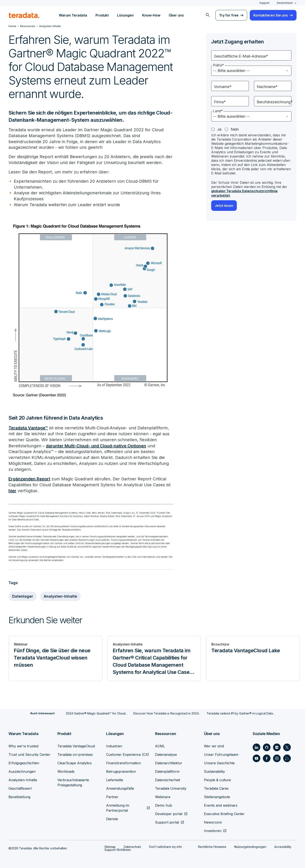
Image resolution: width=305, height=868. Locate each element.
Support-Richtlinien (118, 849)
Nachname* (267, 87)
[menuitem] (208, 15)
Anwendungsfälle (120, 788)
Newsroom (213, 822)
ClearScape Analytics (75, 762)
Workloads (66, 771)
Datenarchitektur (169, 762)
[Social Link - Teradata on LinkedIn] (256, 747)
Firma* (220, 102)
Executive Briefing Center (224, 813)
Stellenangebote (217, 796)
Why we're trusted (23, 745)
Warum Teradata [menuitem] (73, 15)
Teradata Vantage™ (28, 428)
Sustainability (214, 771)
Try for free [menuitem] (229, 15)
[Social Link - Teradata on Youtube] (256, 758)
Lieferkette (115, 779)
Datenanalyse (166, 754)
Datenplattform (167, 771)
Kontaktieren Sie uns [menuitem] (271, 15)
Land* (218, 111)
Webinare (163, 796)
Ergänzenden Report (29, 479)
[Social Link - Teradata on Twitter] (287, 747)
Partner (112, 796)
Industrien (114, 745)
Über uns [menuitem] (176, 15)
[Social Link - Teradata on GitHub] (267, 747)
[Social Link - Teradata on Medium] (277, 747)
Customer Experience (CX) (128, 754)
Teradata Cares (216, 788)
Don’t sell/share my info (166, 846)
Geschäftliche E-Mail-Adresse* (241, 56)
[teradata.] (24, 15)
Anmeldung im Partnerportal (118, 807)
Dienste (112, 818)
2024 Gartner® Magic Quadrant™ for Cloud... (97, 713)
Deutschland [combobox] (285, 3)
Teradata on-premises (75, 754)
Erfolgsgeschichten (24, 762)
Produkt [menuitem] (102, 15)
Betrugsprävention (121, 771)
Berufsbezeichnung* (275, 102)
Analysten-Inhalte (60, 596)
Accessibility (283, 846)
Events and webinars (221, 805)
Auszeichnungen (22, 771)
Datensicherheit (168, 779)
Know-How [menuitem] (151, 15)
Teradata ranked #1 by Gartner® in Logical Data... (241, 713)
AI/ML (160, 745)
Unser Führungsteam (221, 754)
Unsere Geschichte (219, 762)
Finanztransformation (123, 762)
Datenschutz (132, 846)
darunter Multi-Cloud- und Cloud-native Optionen (96, 446)
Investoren (213, 830)
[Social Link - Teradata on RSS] (287, 758)
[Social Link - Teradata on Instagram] (277, 758)
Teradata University (171, 788)
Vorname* (223, 87)
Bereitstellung (19, 796)
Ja (219, 129)
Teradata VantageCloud (76, 745)
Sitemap (110, 846)
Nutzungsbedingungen (250, 846)
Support (264, 3)
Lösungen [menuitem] (125, 15)
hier (12, 491)
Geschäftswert (20, 788)
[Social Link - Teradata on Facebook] (267, 758)
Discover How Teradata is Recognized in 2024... (167, 713)
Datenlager (23, 596)
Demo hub (164, 805)
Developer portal (169, 813)
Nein (235, 129)
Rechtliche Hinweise (212, 846)
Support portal (167, 822)
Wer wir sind (214, 745)
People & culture (217, 779)
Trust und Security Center (29, 754)
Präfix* (218, 65)
